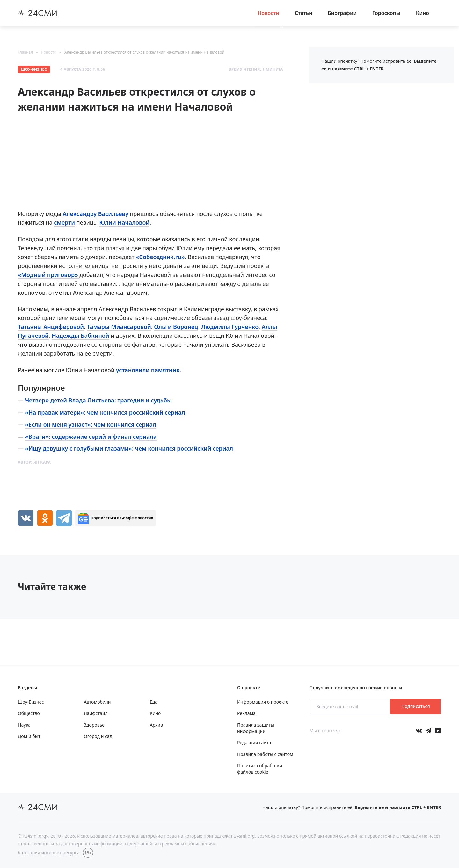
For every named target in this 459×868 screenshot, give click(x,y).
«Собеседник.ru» (160, 257)
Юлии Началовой (124, 222)
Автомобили (97, 702)
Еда (154, 702)
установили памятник (148, 370)
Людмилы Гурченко (230, 327)
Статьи (304, 13)
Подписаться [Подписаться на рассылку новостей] (415, 706)
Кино (423, 13)
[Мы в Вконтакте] (419, 731)
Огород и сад (98, 736)
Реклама (246, 713)
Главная (25, 52)
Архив (156, 725)
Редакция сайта (254, 743)
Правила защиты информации (256, 728)
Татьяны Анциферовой (51, 327)
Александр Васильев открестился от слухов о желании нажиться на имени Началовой (144, 52)
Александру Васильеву (96, 214)
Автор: (34, 462)
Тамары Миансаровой (119, 327)
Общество (29, 713)
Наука (24, 725)
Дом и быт (29, 736)
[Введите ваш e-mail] (350, 706)
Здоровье (94, 725)
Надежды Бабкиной (80, 336)
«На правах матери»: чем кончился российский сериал (105, 412)
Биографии (342, 13)
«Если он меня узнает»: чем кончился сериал (91, 424)
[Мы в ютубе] (438, 731)
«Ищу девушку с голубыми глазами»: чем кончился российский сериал (129, 448)
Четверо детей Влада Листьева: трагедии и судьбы (98, 400)
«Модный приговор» (49, 275)
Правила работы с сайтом (265, 754)
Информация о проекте (263, 702)
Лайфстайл (96, 713)
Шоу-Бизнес (34, 69)
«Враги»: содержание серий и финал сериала (91, 437)
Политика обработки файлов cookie (260, 769)
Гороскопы (386, 13)
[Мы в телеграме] (428, 731)
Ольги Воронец (176, 327)
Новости (268, 13)
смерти (64, 222)
